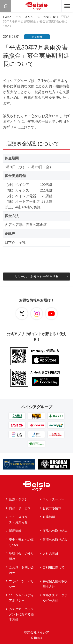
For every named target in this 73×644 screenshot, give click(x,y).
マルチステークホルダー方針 (55, 598)
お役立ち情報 (52, 508)
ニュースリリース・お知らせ (35, 17)
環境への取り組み (55, 540)
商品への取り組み (55, 531)
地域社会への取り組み (21, 556)
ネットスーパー (54, 499)
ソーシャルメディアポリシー (21, 598)
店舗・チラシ (18, 499)
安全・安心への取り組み (21, 542)
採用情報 (15, 531)
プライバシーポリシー (21, 584)
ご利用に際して (54, 567)
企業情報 (49, 517)
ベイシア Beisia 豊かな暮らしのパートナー (37, 6)
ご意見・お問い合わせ (21, 570)
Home (7, 17)
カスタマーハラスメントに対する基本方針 (21, 614)
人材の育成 (50, 553)
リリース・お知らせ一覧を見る (37, 276)
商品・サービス (20, 508)
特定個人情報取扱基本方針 (55, 584)
